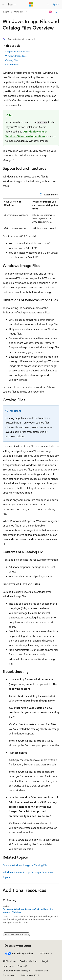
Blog (44, 961)
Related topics (12, 64)
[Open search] (48, 4)
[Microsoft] (31, 4)
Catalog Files (12, 60)
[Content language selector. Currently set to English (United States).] (18, 946)
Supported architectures (18, 51)
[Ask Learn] (50, 12)
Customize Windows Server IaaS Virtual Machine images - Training (28, 911)
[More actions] (56, 12)
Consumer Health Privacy (15, 971)
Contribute (8, 966)
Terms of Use (41, 971)
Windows (19, 12)
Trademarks (8, 975)
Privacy (21, 966)
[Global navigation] (3, 4)
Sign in (56, 4)
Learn (6, 12)
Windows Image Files (16, 56)
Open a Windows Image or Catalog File (25, 865)
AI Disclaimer (9, 961)
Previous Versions (29, 961)
